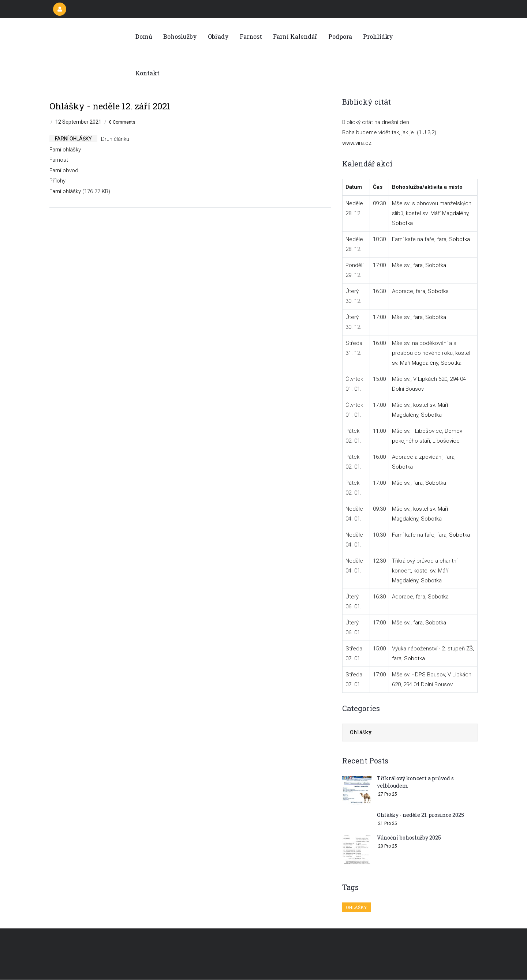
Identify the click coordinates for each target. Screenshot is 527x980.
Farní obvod (64, 170)
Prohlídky (378, 36)
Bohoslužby (180, 36)
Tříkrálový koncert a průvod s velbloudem (415, 782)
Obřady (218, 36)
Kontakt (147, 73)
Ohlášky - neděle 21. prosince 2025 (421, 815)
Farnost (251, 36)
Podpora (340, 36)
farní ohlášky (73, 139)
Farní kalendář (295, 36)
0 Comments (122, 122)
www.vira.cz (357, 143)
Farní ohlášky (65, 150)
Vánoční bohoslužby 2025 (409, 838)
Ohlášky (361, 732)
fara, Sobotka (453, 239)
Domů (144, 36)
